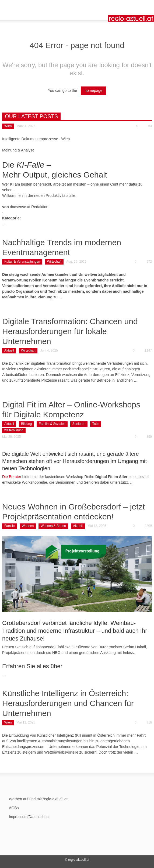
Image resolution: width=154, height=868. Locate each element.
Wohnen (28, 526)
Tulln (96, 424)
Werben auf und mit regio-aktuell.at (38, 799)
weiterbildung (14, 430)
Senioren (79, 424)
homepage (93, 91)
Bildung (26, 424)
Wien (8, 126)
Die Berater (12, 477)
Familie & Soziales (52, 424)
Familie (10, 526)
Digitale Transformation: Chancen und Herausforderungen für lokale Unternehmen (70, 331)
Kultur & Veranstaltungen (22, 262)
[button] (20, 7)
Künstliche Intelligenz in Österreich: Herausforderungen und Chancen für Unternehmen (68, 703)
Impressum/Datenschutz (29, 817)
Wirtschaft (54, 262)
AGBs (14, 808)
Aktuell (9, 350)
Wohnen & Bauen (53, 526)
